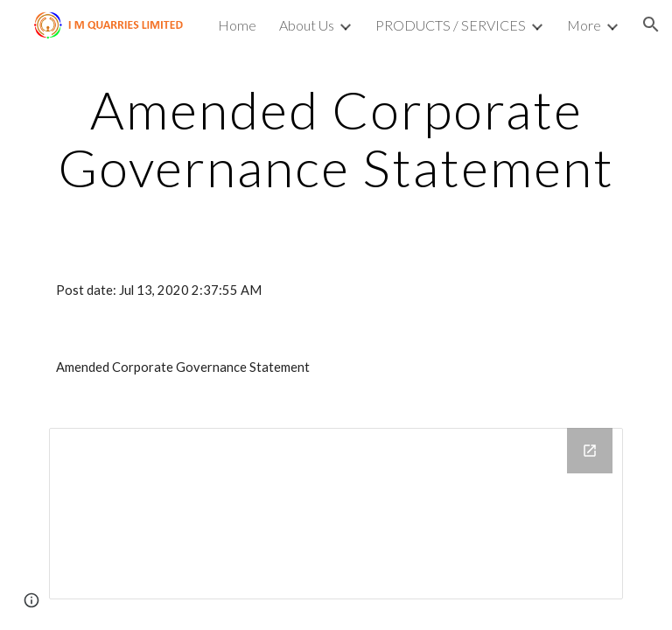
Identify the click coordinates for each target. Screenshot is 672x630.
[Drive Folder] (336, 514)
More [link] (584, 25)
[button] (651, 24)
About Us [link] (307, 25)
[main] (336, 138)
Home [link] (237, 25)
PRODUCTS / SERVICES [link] (451, 25)
